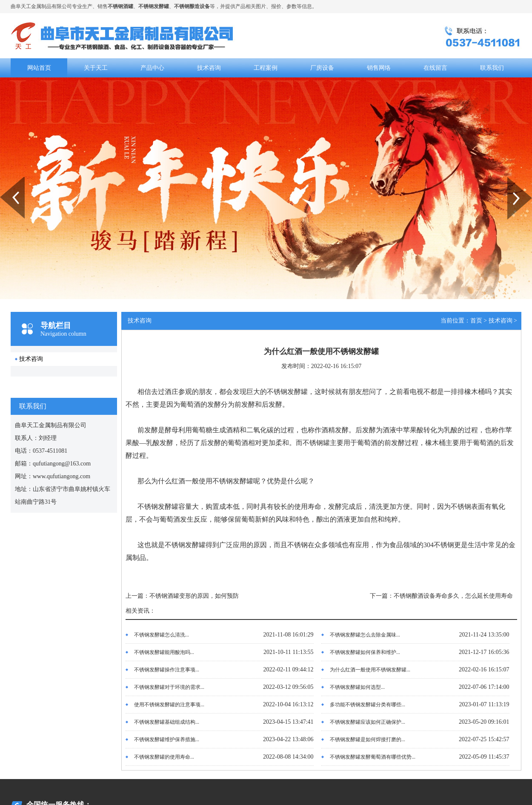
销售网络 (379, 68)
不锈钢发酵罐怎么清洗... (162, 635)
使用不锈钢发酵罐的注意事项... (169, 705)
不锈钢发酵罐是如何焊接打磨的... (368, 739)
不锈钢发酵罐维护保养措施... (167, 739)
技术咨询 (209, 68)
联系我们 (492, 68)
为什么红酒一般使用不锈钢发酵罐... (370, 670)
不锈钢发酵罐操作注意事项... (167, 670)
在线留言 (435, 68)
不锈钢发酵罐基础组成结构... (167, 722)
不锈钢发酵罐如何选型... (357, 687)
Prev (5, 180)
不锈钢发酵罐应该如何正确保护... (368, 722)
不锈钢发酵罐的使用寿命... (164, 757)
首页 (476, 321)
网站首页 (39, 68)
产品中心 (152, 68)
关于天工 (96, 68)
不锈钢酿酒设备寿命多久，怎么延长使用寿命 (453, 596)
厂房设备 (322, 68)
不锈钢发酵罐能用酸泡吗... (164, 652)
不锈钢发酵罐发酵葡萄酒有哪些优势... (373, 757)
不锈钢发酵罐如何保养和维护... (365, 652)
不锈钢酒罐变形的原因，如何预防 (194, 596)
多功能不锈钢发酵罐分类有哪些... (368, 705)
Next (512, 180)
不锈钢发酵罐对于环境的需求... (169, 687)
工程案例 (266, 68)
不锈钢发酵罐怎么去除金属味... (365, 635)
